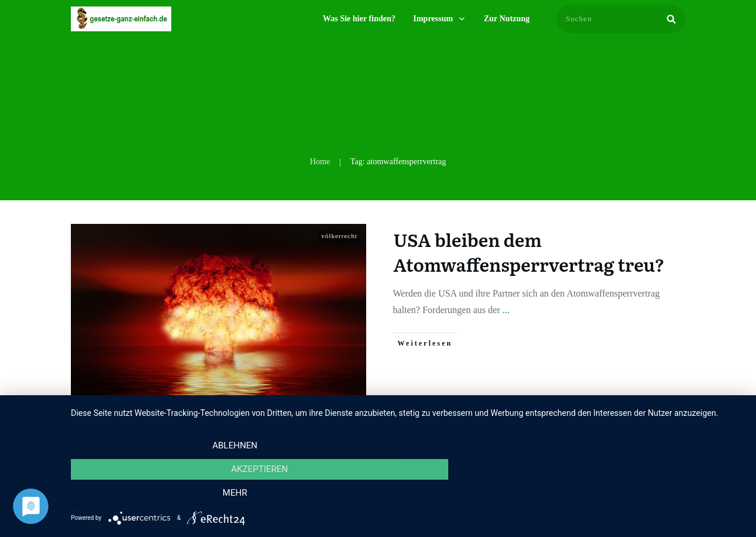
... (506, 310)
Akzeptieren (408, 496)
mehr (643, 496)
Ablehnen (172, 496)
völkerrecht (339, 236)
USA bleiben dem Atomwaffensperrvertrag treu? (529, 252)
